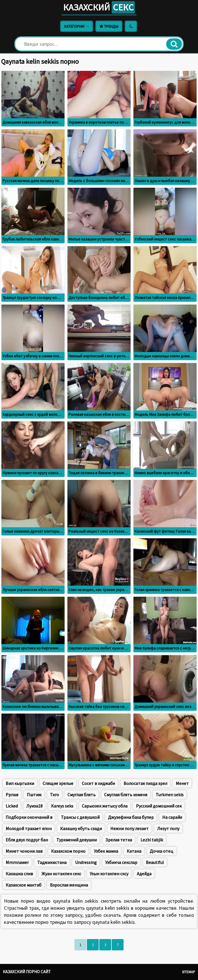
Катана (134, 851)
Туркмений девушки (77, 840)
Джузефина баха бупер (131, 817)
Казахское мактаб (24, 885)
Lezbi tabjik (152, 840)
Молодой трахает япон (29, 828)
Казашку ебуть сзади (81, 828)
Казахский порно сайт (27, 972)
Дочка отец (161, 851)
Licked (12, 806)
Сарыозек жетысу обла (105, 806)
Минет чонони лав (24, 851)
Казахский (99, 7)
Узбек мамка (106, 851)
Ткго (54, 795)
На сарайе (172, 817)
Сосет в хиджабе (98, 783)
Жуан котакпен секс (61, 874)
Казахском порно (68, 851)
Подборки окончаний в (29, 817)
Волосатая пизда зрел (145, 783)
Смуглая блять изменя (126, 795)
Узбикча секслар (121, 862)
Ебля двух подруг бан (27, 840)
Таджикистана (52, 862)
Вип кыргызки (20, 783)
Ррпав (12, 795)
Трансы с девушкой (80, 817)
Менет (182, 783)
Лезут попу (168, 828)
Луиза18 (34, 806)
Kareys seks (62, 806)
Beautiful (155, 862)
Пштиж (34, 795)
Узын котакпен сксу (109, 874)
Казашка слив (19, 874)
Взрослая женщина (69, 885)
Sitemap (189, 972)
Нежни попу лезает (129, 828)
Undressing (86, 862)
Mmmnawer (17, 862)
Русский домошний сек (159, 806)
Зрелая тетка (119, 840)
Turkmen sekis (170, 795)
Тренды (109, 26)
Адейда (144, 874)
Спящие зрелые (58, 783)
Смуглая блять (82, 795)
